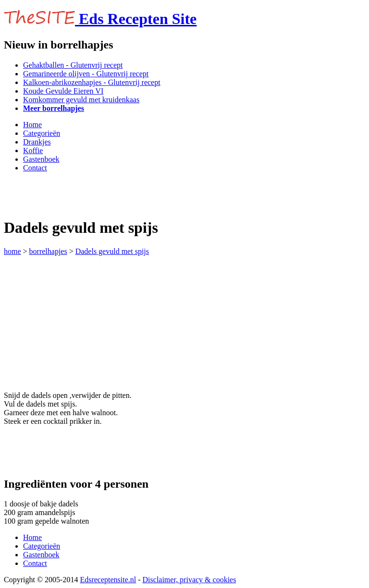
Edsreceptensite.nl (108, 580)
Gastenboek (41, 159)
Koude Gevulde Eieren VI (63, 91)
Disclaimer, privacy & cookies (190, 580)
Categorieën (42, 133)
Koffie (33, 150)
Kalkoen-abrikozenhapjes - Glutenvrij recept (92, 82)
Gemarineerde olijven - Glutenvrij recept (86, 74)
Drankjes (37, 142)
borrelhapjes (48, 251)
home (12, 251)
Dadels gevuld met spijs (112, 251)
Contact (35, 168)
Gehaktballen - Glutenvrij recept (73, 65)
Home (32, 125)
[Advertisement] (116, 194)
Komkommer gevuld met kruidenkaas (81, 100)
